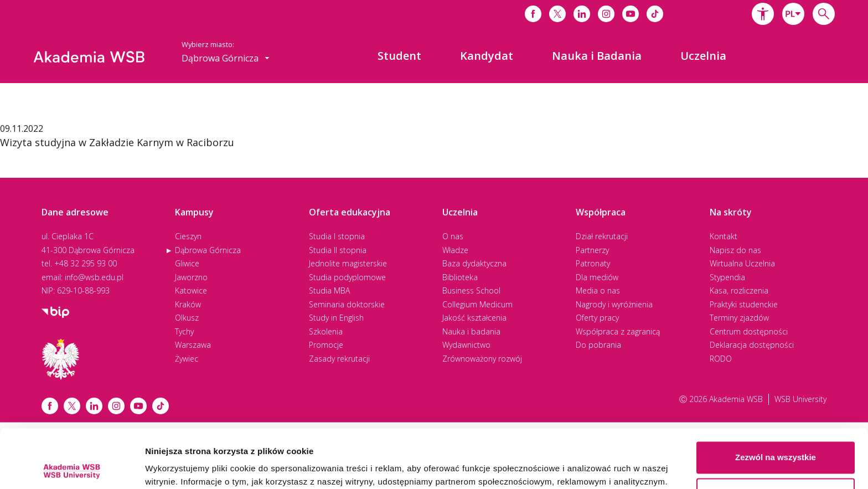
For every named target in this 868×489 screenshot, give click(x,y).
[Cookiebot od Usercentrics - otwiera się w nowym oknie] (72, 467)
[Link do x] (557, 14)
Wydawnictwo (466, 345)
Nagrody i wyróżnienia (614, 304)
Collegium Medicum (477, 304)
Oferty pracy (597, 318)
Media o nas (598, 290)
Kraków (188, 304)
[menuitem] (399, 56)
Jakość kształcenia (474, 318)
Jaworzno (191, 277)
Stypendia (727, 277)
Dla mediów (597, 277)
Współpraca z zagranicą (618, 331)
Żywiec (187, 359)
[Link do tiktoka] (655, 14)
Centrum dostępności (749, 331)
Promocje (326, 345)
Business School (471, 290)
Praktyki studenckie (744, 304)
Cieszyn (188, 236)
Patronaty (593, 263)
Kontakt (724, 236)
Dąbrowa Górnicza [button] (226, 58)
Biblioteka (460, 277)
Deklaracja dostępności (752, 345)
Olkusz (187, 318)
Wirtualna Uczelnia (742, 263)
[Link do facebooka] (533, 14)
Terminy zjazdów (739, 318)
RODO (721, 359)
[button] (763, 14)
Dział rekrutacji (602, 236)
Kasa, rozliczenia (739, 290)
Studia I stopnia (337, 236)
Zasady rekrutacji (339, 359)
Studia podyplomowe (347, 277)
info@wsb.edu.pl (94, 277)
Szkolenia (326, 331)
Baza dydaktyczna (474, 263)
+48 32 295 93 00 (86, 263)
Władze (455, 250)
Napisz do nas (735, 250)
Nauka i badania (471, 331)
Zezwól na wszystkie (776, 399)
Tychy (184, 331)
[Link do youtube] (631, 14)
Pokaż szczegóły (178, 467)
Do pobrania (598, 345)
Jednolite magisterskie (348, 263)
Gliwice (187, 263)
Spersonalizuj (776, 435)
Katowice (191, 290)
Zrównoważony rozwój (482, 359)
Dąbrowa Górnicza (208, 250)
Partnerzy (592, 250)
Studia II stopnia (338, 250)
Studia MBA (329, 290)
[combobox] (793, 14)
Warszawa (193, 345)
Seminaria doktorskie (347, 304)
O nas (453, 236)
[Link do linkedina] (582, 14)
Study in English (336, 318)
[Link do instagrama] (606, 14)
